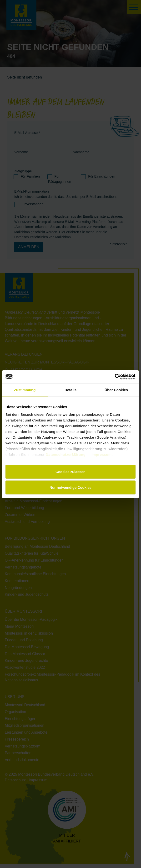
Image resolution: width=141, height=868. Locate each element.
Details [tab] (70, 390)
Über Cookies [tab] (116, 390)
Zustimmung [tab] (25, 390)
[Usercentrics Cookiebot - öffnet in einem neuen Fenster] (115, 377)
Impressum (102, 454)
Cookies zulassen (70, 472)
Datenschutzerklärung (66, 454)
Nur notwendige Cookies (70, 487)
